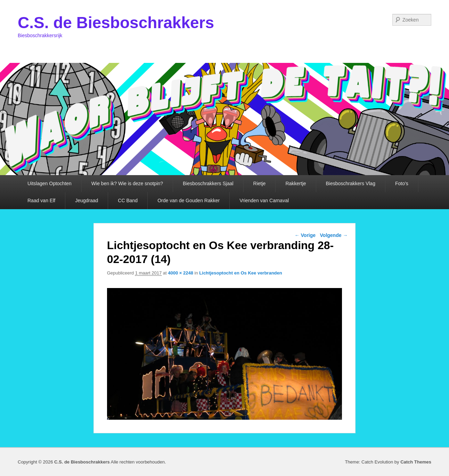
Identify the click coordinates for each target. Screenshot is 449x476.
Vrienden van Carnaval (264, 200)
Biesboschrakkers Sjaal (208, 183)
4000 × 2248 (181, 273)
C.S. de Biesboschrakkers (116, 23)
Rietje (260, 183)
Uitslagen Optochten (50, 183)
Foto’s (402, 183)
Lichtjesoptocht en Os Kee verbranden (240, 273)
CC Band (128, 200)
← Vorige (305, 235)
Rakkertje (296, 183)
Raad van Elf (41, 200)
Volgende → (334, 235)
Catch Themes (416, 462)
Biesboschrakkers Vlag (351, 183)
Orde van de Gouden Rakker (189, 200)
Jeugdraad (87, 200)
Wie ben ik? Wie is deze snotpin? (127, 183)
